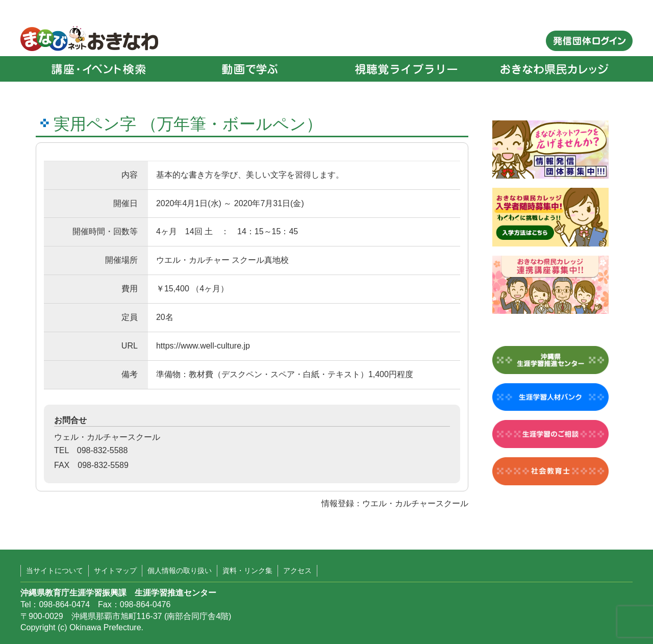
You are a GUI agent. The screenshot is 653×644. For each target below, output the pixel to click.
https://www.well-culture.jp (203, 346)
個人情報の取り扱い (180, 571)
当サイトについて (55, 571)
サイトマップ (115, 571)
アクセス (297, 571)
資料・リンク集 (247, 571)
